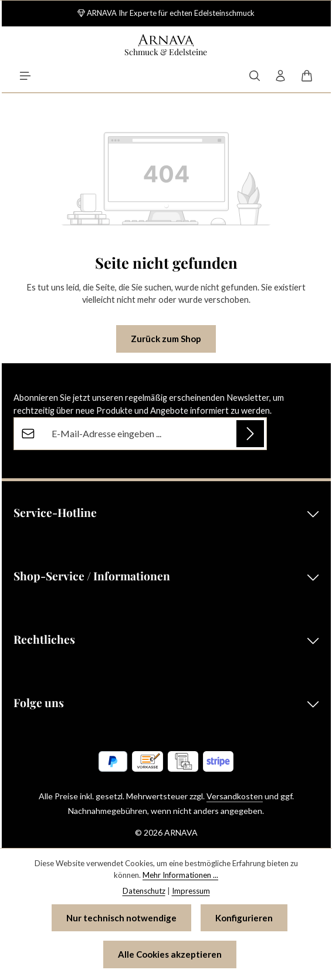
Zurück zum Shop (166, 339)
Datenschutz (144, 891)
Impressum (191, 891)
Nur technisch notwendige (121, 918)
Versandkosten (235, 796)
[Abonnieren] (250, 433)
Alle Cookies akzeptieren (170, 954)
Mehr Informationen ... (180, 875)
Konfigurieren (244, 918)
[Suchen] (255, 76)
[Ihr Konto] (280, 76)
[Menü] (25, 76)
